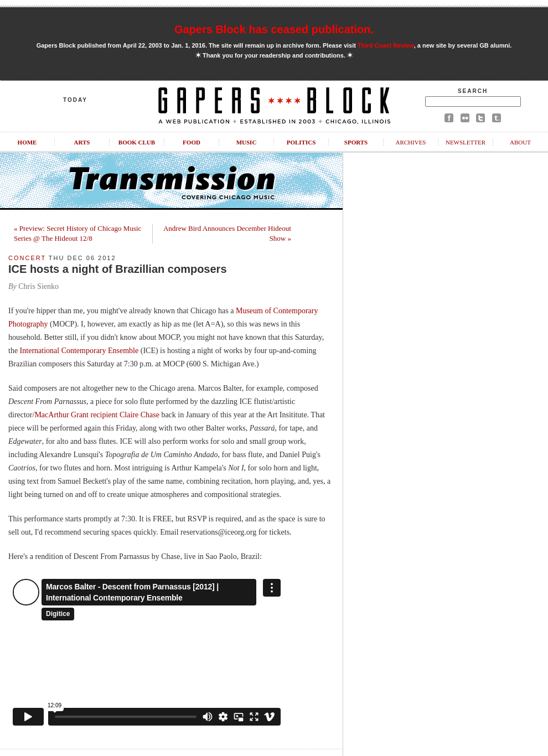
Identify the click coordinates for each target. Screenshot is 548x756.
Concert (27, 258)
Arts (82, 142)
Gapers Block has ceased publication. (274, 29)
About (520, 142)
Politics (301, 142)
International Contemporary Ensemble (79, 351)
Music (247, 142)
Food (192, 142)
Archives (410, 142)
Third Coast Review (386, 45)
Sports (356, 142)
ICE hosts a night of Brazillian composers (118, 269)
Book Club (137, 142)
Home (27, 142)
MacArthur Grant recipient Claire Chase (97, 415)
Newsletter (466, 142)
